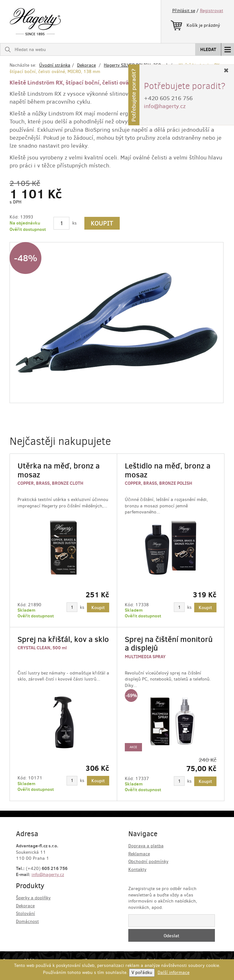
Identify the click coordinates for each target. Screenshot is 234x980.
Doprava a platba (146, 846)
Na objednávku (25, 223)
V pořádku (142, 973)
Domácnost (27, 921)
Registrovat (212, 11)
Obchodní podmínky (148, 862)
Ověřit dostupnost (28, 229)
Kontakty (137, 869)
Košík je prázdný (195, 24)
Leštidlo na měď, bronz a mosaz (168, 470)
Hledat (208, 49)
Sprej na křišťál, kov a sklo (63, 639)
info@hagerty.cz (48, 875)
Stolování (25, 914)
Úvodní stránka (55, 65)
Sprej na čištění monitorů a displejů (169, 644)
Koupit (102, 223)
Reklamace (139, 854)
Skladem (26, 610)
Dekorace (86, 65)
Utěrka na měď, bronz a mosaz (59, 470)
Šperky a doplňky (33, 898)
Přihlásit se (184, 11)
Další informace (174, 973)
